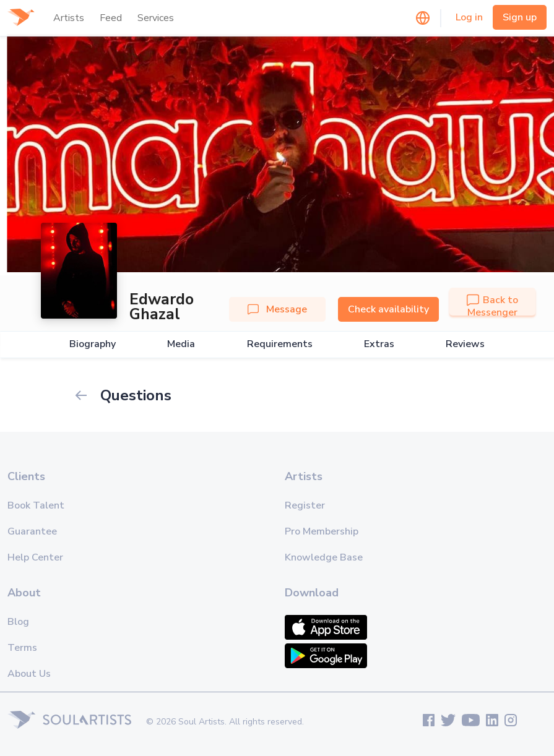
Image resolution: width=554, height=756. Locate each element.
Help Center (35, 557)
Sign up (520, 17)
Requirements (280, 344)
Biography (93, 344)
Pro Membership (322, 531)
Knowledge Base (324, 557)
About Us (29, 674)
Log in (469, 17)
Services (156, 18)
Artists (69, 18)
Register (305, 505)
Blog (18, 622)
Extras (379, 344)
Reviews (465, 344)
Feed (111, 18)
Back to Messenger (492, 306)
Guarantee (32, 531)
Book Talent (36, 505)
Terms (22, 648)
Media (181, 344)
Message (277, 309)
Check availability (388, 309)
